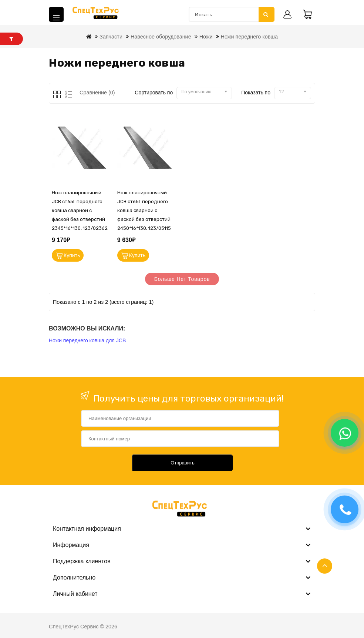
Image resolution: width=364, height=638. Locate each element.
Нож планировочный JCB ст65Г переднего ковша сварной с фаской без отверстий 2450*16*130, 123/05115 (144, 210)
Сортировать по (154, 93)
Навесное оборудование (161, 37)
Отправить (182, 463)
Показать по (256, 93)
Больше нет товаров (182, 279)
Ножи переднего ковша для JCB (87, 340)
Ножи (206, 37)
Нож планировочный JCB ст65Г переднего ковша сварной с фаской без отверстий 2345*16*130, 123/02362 (80, 210)
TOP (325, 566)
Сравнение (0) (97, 93)
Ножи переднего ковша (249, 37)
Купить (72, 255)
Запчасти (111, 37)
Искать (266, 14)
